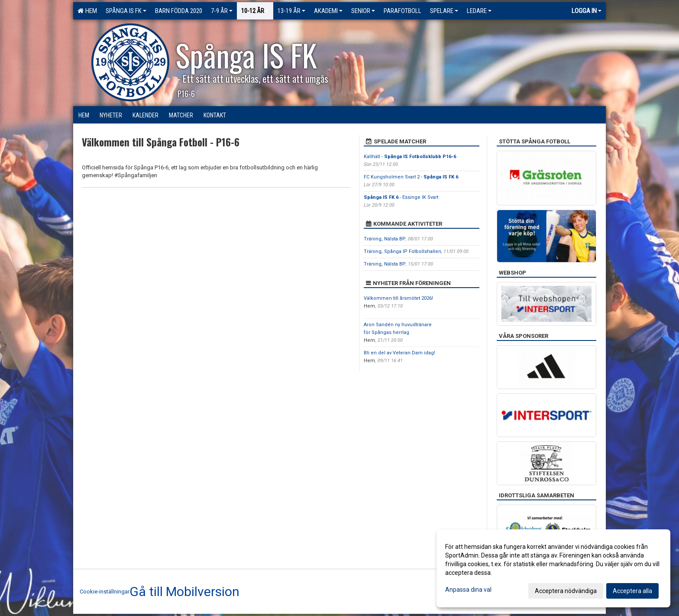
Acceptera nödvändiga (566, 591)
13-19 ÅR (291, 11)
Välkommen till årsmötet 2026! (398, 298)
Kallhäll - (410, 157)
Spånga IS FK (126, 11)
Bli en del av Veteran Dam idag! (399, 353)
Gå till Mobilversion (184, 592)
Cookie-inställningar (105, 592)
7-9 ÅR (222, 11)
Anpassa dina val (468, 590)
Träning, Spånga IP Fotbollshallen (403, 251)
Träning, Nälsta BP (385, 239)
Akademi (328, 11)
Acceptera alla (632, 591)
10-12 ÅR (255, 11)
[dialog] (553, 568)
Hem (87, 11)
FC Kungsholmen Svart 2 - (411, 177)
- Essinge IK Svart (401, 197)
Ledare (479, 11)
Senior (363, 11)
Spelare (444, 11)
